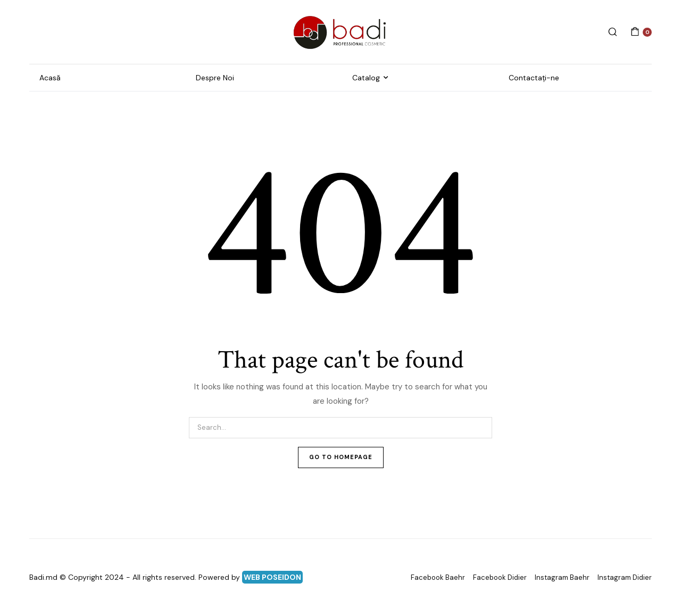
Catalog (366, 78)
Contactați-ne (534, 78)
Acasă (50, 78)
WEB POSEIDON (272, 577)
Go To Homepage (341, 457)
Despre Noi (215, 78)
